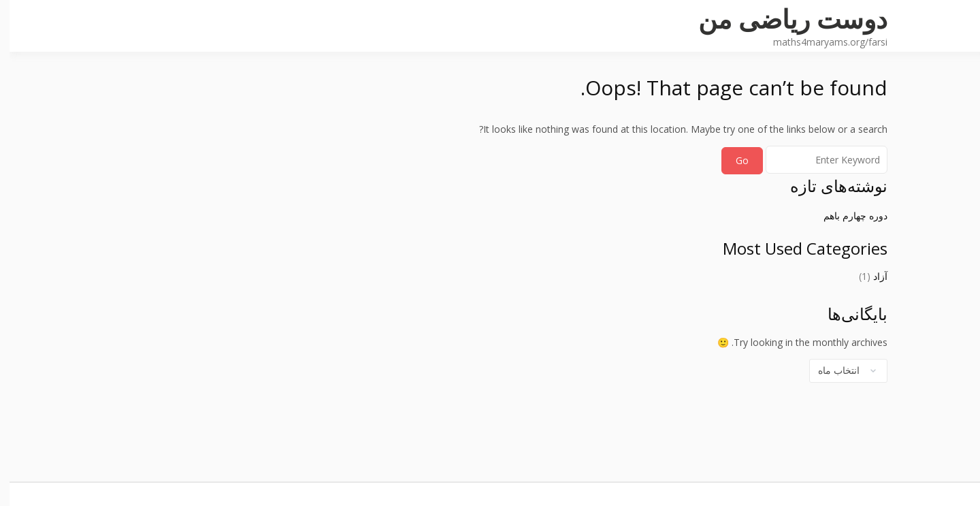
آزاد (871, 276)
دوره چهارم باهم (846, 216)
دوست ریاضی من (783, 18)
